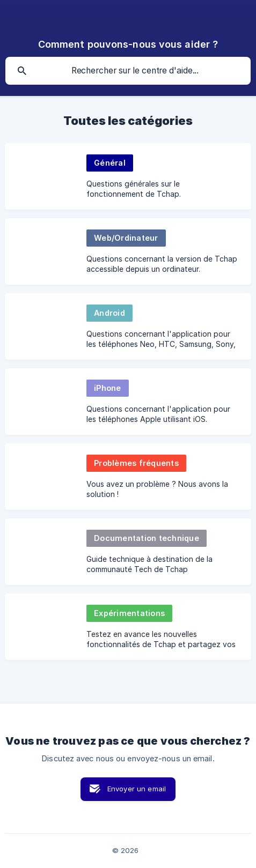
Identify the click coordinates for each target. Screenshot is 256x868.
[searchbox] (128, 71)
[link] (128, 176)
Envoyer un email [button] (137, 789)
